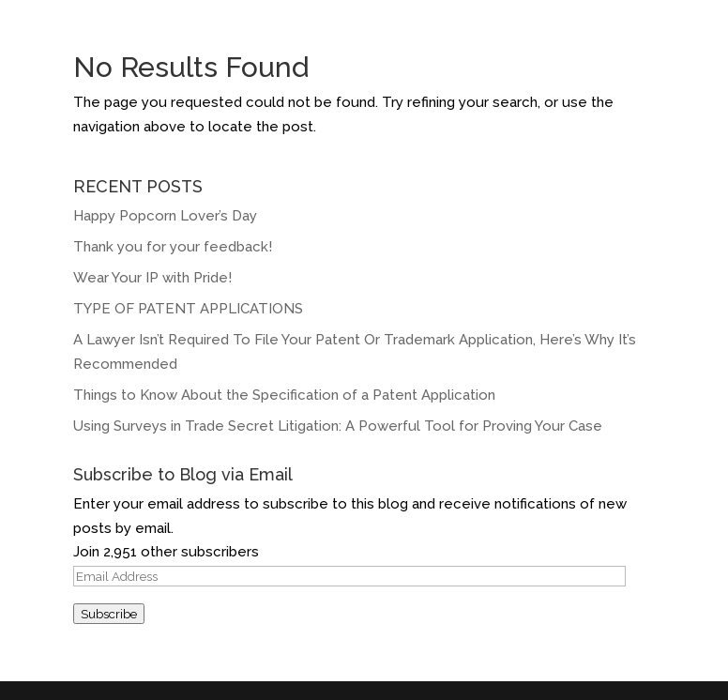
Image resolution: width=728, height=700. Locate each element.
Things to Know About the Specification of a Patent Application (284, 395)
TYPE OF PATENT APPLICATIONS (188, 309)
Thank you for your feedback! (173, 247)
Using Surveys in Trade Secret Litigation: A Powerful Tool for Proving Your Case (338, 426)
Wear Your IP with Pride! (154, 278)
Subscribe (109, 614)
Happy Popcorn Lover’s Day (165, 216)
